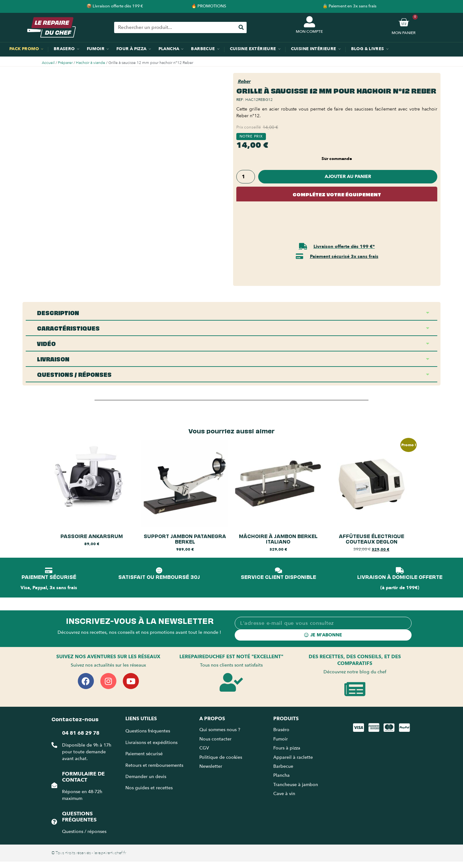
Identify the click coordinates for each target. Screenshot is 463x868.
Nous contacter (215, 739)
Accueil (48, 63)
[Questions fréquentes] (54, 822)
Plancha (281, 775)
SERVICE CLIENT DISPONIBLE (278, 577)
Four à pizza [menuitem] (132, 49)
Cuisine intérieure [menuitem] (314, 49)
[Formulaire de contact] (54, 785)
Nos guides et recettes (149, 788)
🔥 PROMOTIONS (209, 6)
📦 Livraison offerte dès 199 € (115, 6)
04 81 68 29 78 (81, 733)
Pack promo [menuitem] (24, 49)
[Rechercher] (241, 27)
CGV (204, 748)
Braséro (281, 730)
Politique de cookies (221, 757)
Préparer (65, 63)
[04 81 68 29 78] (54, 745)
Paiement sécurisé (144, 754)
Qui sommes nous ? (220, 730)
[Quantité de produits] (246, 177)
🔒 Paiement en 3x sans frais (350, 6)
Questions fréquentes (79, 817)
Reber (244, 81)
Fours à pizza (287, 748)
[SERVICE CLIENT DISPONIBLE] (278, 571)
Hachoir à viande (91, 63)
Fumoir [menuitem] (96, 49)
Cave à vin (284, 794)
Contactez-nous (75, 719)
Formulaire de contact (83, 777)
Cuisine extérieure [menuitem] (253, 49)
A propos (212, 719)
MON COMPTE (309, 31)
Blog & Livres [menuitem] (368, 49)
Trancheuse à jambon (296, 785)
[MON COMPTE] (309, 22)
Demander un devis (146, 777)
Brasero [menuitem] (64, 49)
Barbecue (283, 766)
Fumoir (281, 739)
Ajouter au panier (348, 177)
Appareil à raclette (294, 757)
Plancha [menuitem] (169, 49)
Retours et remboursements (154, 765)
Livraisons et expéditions (151, 743)
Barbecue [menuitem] (203, 49)
